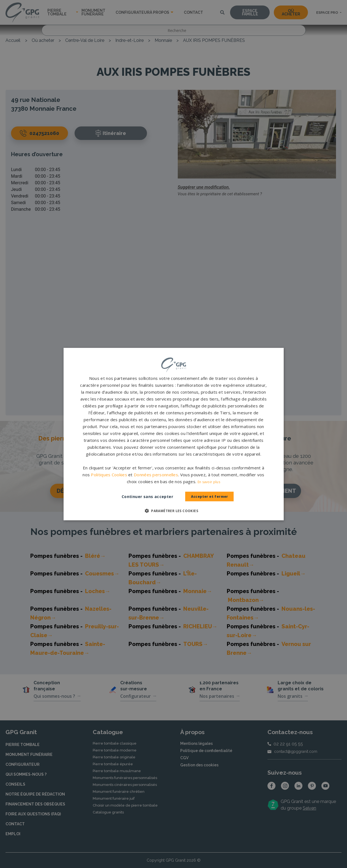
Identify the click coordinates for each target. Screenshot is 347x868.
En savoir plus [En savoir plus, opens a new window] (209, 482)
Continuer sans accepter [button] (142, 497)
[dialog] (173, 434)
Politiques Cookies (109, 475)
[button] (173, 511)
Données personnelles (156, 475)
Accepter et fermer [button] (209, 497)
